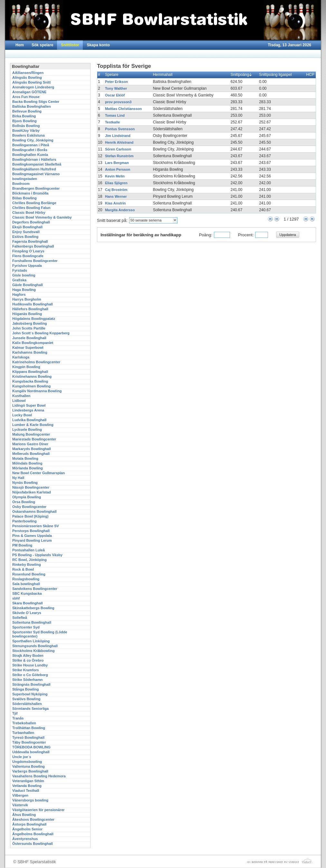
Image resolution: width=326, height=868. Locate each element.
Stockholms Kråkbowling (33, 651)
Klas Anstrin (115, 203)
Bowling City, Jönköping (33, 140)
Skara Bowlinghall (28, 603)
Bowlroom (21, 184)
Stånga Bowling (26, 689)
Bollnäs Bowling (26, 126)
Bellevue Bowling (27, 111)
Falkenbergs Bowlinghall (33, 246)
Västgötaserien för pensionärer (38, 810)
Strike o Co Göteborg (30, 675)
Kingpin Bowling (26, 367)
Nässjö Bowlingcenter (31, 487)
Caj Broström (116, 190)
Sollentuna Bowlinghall (32, 622)
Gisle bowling (24, 275)
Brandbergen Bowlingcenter (36, 188)
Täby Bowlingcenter (29, 742)
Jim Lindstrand (118, 136)
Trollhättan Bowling (29, 728)
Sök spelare (42, 45)
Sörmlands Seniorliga (30, 709)
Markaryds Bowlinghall (32, 449)
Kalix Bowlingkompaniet (33, 343)
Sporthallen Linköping (31, 641)
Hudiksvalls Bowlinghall (33, 304)
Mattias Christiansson (123, 109)
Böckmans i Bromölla (30, 193)
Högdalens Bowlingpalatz (34, 319)
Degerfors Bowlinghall (31, 222)
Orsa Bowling (24, 502)
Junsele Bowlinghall (29, 338)
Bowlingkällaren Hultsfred (34, 169)
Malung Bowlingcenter (31, 434)
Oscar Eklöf (115, 95)
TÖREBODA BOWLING (31, 747)
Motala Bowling (25, 458)
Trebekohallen (24, 723)
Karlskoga (21, 357)
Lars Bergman (117, 163)
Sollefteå (20, 618)
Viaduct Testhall (26, 791)
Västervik (20, 805)
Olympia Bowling (27, 497)
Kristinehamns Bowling (32, 376)
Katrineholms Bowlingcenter (36, 362)
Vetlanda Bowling (27, 786)
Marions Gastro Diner (30, 444)
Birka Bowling (24, 116)
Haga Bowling (24, 290)
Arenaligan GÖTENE (29, 92)
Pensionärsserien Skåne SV (36, 526)
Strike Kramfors (26, 670)
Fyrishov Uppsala (27, 266)
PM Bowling (22, 545)
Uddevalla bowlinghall (31, 752)
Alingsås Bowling (27, 77)
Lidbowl (19, 401)
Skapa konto (98, 45)
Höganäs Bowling (27, 314)
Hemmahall (164, 75)
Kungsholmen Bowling (31, 386)
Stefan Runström (119, 156)
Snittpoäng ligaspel (277, 75)
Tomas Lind (115, 115)
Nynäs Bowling (25, 483)
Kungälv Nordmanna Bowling (37, 391)
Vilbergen (20, 795)
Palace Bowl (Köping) (30, 516)
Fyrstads (20, 270)
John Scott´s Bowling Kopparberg (41, 333)
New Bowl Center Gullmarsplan (38, 473)
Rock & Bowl (23, 569)
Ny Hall (18, 478)
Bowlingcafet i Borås (30, 150)
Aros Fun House (26, 97)
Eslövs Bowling (25, 237)
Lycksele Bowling (27, 429)
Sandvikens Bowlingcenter (35, 589)
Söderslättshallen (27, 704)
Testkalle (112, 122)
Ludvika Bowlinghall (29, 420)
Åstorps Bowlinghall (29, 824)
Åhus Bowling (24, 815)
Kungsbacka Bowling (30, 381)
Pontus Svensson (120, 129)
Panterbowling (24, 521)
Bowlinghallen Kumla (30, 155)
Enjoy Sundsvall (26, 232)
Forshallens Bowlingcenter (35, 261)
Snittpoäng (241, 75)
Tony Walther (116, 88)
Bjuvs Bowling (24, 121)
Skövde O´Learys (27, 613)
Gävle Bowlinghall (28, 285)
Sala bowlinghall (26, 584)
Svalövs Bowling (26, 699)
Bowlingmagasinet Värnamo (36, 174)
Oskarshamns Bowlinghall (34, 511)
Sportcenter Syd (26, 627)
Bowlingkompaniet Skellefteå (37, 164)
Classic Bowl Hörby (29, 212)
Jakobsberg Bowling (30, 323)
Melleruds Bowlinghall (31, 454)
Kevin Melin (115, 176)
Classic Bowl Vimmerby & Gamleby (42, 217)
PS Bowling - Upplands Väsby (37, 555)
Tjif (15, 713)
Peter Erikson (116, 82)
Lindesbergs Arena (28, 410)
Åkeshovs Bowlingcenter (33, 819)
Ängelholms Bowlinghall (33, 834)
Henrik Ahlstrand (119, 142)
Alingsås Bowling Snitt (31, 82)
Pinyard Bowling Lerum (32, 540)
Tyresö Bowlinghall (28, 737)
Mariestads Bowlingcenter (34, 439)
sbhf (16, 598)
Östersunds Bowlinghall (33, 844)
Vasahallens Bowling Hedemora (39, 776)
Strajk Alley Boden (28, 656)
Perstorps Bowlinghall (31, 531)
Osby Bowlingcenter (29, 507)
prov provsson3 (118, 102)
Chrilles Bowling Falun (31, 208)
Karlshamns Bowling (30, 352)
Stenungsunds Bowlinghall (35, 646)
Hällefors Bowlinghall (30, 309)
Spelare (113, 75)
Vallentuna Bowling (29, 766)
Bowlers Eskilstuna (29, 135)
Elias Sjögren (116, 183)
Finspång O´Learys (28, 251)
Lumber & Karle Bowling (33, 425)
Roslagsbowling (26, 579)
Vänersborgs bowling (30, 800)
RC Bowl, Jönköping (29, 560)
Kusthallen (21, 396)
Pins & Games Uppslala (32, 536)
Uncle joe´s (22, 757)
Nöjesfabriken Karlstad (32, 492)
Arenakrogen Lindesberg (33, 87)
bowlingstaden (25, 179)
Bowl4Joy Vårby (26, 131)
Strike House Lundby (30, 665)
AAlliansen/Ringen (28, 73)
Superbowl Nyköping (30, 694)
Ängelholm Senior (27, 829)
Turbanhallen (23, 733)
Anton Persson (118, 169)
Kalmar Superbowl (28, 348)
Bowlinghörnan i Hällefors (34, 159)
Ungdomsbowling (27, 762)
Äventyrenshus (25, 839)
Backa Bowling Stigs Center (36, 102)
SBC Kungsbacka (27, 593)
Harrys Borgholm (27, 299)
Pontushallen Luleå (29, 550)
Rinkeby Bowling (27, 565)
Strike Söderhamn (27, 680)
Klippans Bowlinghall (30, 372)
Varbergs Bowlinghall (30, 771)
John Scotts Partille (29, 328)
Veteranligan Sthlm (28, 781)
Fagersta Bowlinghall (30, 241)
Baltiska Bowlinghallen (32, 106)
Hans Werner (116, 196)
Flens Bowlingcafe (28, 256)
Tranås (18, 718)
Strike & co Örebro (28, 660)
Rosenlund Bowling (29, 574)
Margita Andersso (120, 210)
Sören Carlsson (118, 149)
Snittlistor (70, 45)
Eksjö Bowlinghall (27, 227)
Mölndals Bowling (27, 463)
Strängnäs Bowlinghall (31, 684)
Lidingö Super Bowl (29, 405)
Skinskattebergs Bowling (33, 608)
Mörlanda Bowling (28, 468)
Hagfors (19, 294)
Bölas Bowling (24, 198)
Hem (20, 45)
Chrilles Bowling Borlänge (34, 203)
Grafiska (19, 280)
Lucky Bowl (22, 415)
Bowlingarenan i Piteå (31, 145)
